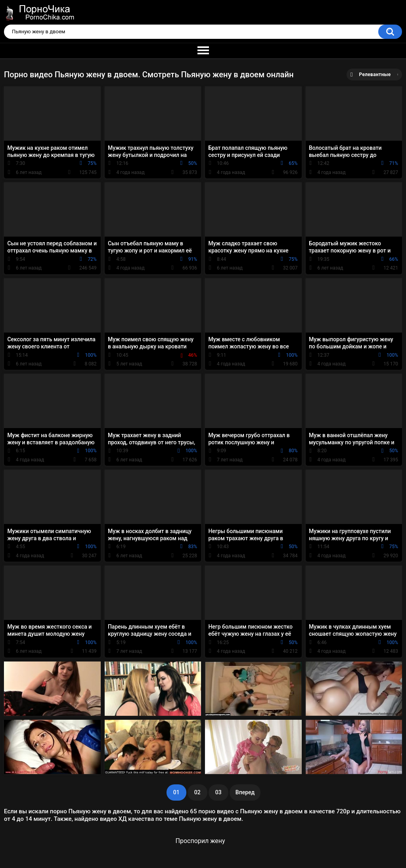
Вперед (245, 792)
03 (218, 792)
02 (197, 792)
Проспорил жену (200, 841)
